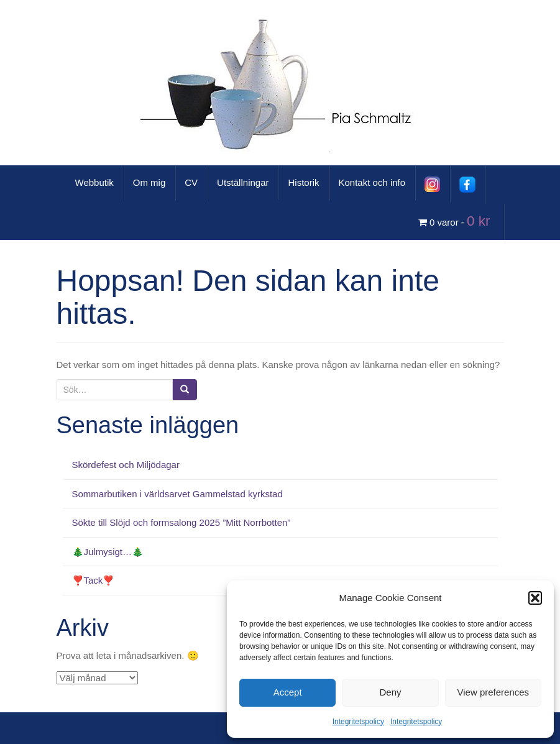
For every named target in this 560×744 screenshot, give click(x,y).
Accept (288, 692)
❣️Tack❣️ (94, 580)
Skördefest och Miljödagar (126, 465)
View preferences (493, 692)
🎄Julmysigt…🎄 (108, 552)
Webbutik (94, 182)
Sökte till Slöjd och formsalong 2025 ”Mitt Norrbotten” (181, 522)
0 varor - (456, 221)
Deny (390, 692)
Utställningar (243, 182)
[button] (535, 598)
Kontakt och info (372, 182)
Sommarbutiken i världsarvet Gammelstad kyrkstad (177, 494)
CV (191, 182)
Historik (303, 182)
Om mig (149, 182)
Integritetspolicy (358, 722)
